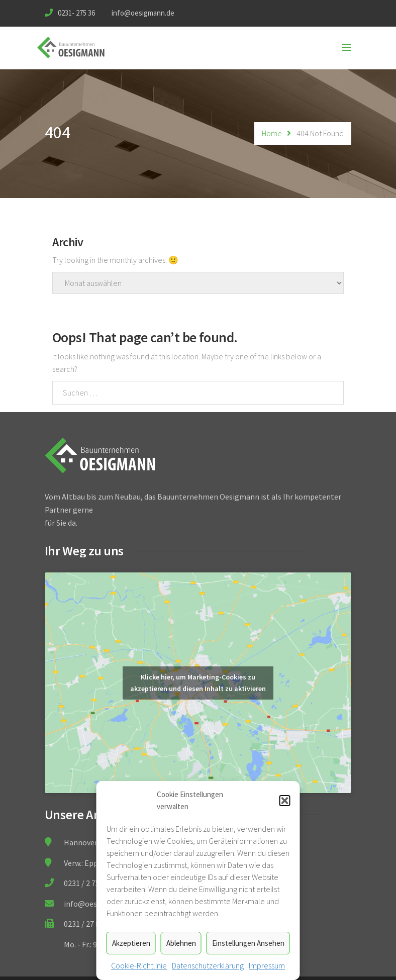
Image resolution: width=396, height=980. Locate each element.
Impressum (267, 965)
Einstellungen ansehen (248, 943)
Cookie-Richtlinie (139, 965)
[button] (285, 801)
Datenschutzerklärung (208, 965)
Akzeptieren (131, 943)
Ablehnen (181, 943)
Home (272, 133)
